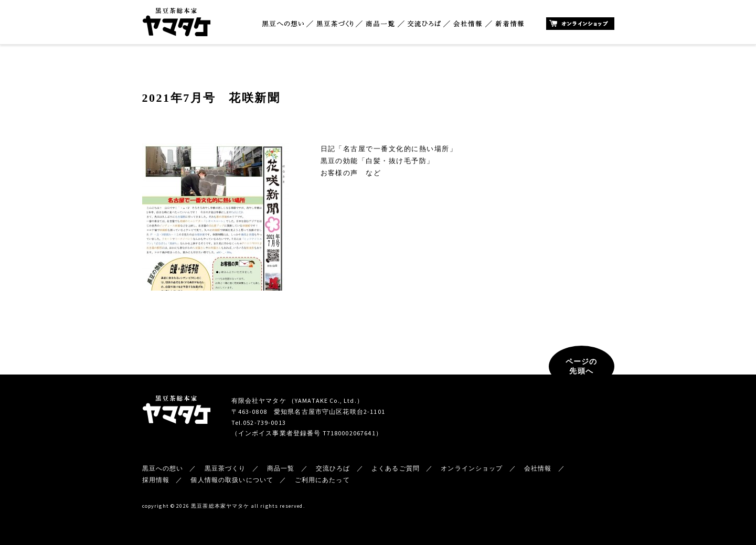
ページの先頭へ (582, 366)
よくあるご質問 (396, 468)
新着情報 (510, 24)
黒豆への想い (283, 24)
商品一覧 (380, 24)
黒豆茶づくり (335, 24)
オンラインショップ (580, 24)
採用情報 (156, 480)
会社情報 (468, 24)
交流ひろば (424, 24)
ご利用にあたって (322, 480)
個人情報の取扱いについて (232, 480)
